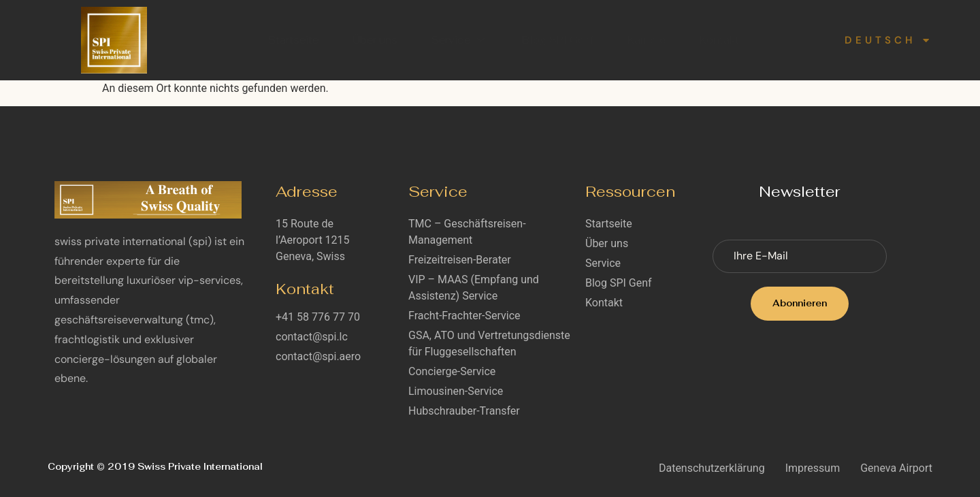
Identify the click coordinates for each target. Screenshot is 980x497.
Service (460, 40)
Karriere (647, 40)
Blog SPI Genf (558, 40)
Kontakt (719, 40)
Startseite (293, 40)
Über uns (375, 40)
